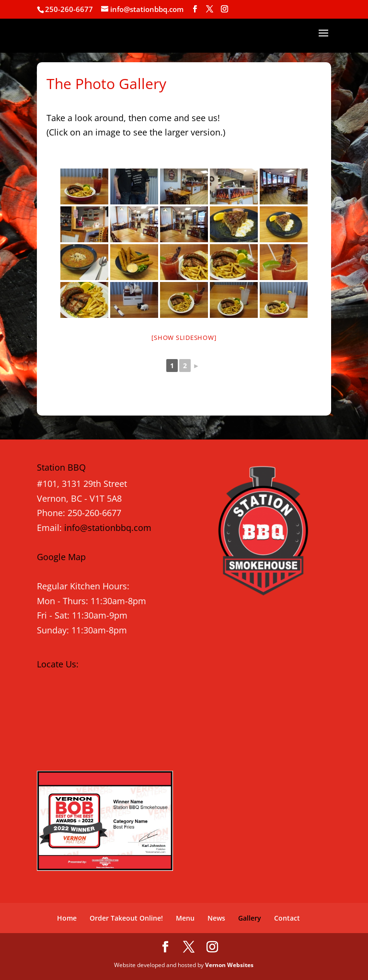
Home (67, 918)
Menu (185, 918)
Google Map (61, 557)
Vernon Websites (229, 965)
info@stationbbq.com (108, 528)
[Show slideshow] (184, 338)
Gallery (250, 918)
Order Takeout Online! (126, 918)
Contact (287, 918)
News (216, 918)
